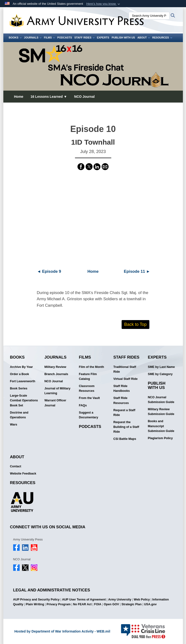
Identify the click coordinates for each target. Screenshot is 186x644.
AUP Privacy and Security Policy (36, 600)
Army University (120, 600)
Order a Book (20, 374)
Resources (162, 38)
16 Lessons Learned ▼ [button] (49, 97)
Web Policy (142, 600)
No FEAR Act (82, 604)
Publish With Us (123, 38)
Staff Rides (84, 38)
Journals (33, 38)
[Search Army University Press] (149, 16)
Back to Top (135, 324)
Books (15, 38)
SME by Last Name (161, 367)
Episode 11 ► (137, 271)
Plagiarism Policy (160, 438)
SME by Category (160, 374)
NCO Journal (85, 97)
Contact (16, 466)
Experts (103, 38)
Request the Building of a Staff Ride (126, 427)
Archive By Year (22, 367)
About (144, 38)
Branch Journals (56, 374)
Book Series (19, 388)
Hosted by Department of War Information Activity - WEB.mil (62, 631)
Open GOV (111, 604)
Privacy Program (59, 604)
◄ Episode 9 (49, 271)
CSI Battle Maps (125, 439)
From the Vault (89, 398)
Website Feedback (23, 474)
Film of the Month (92, 367)
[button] (104, 4)
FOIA (98, 604)
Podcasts (65, 38)
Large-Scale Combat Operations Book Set (24, 400)
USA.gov (150, 604)
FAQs (83, 405)
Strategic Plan (131, 604)
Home (19, 97)
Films (49, 38)
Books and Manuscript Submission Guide (161, 426)
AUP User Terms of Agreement (84, 600)
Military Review (55, 367)
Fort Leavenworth (23, 381)
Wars (14, 425)
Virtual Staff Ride (126, 379)
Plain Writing (35, 604)
